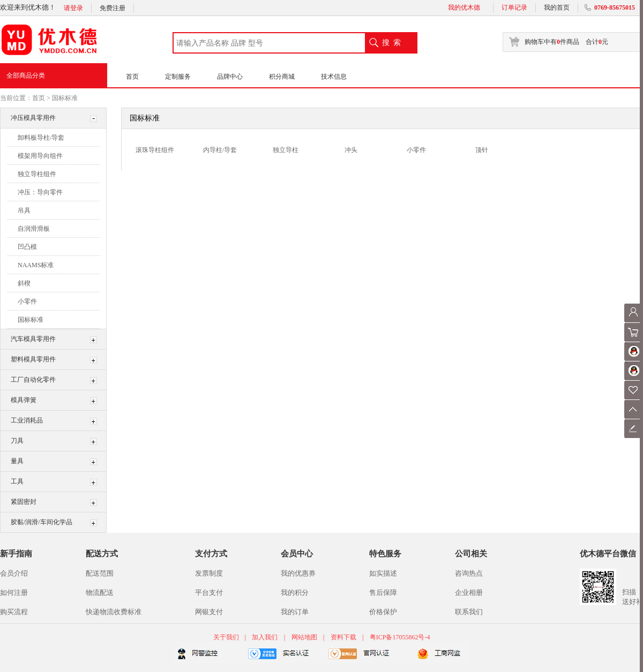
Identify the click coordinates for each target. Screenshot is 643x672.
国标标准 (65, 98)
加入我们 (265, 637)
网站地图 (304, 637)
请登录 (73, 8)
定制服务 (178, 77)
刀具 (17, 441)
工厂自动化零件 (33, 380)
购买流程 (14, 612)
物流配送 (100, 592)
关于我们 (227, 637)
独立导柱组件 (37, 174)
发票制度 (209, 573)
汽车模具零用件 (33, 339)
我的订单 (295, 612)
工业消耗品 (27, 420)
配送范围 (100, 573)
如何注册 (14, 592)
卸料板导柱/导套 (41, 138)
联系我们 (469, 612)
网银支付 (209, 612)
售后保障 (383, 592)
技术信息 (334, 77)
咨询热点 (469, 573)
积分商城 (282, 77)
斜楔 (24, 283)
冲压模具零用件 (33, 118)
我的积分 (295, 592)
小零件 (27, 301)
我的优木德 (464, 7)
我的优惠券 (298, 573)
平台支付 (209, 592)
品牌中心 (230, 77)
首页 (132, 77)
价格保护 (383, 612)
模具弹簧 (24, 400)
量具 (17, 461)
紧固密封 (24, 502)
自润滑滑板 (34, 229)
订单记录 (514, 7)
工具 (17, 481)
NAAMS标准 (36, 265)
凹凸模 (27, 247)
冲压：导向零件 (40, 192)
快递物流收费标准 (114, 612)
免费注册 (113, 8)
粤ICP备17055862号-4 (400, 637)
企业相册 (469, 592)
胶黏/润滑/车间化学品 (42, 522)
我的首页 (557, 7)
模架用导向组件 (40, 156)
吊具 (24, 210)
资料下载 (343, 637)
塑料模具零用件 (33, 359)
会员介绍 (14, 573)
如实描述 (383, 573)
